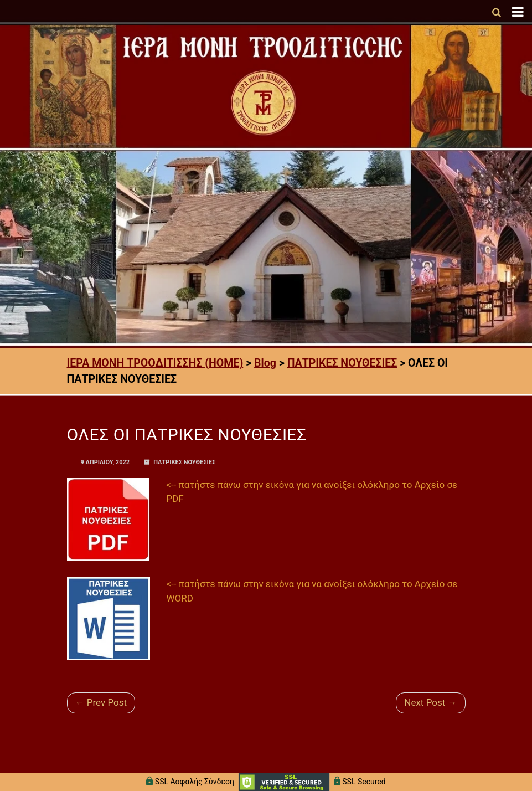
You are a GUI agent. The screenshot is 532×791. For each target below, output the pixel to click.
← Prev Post (101, 702)
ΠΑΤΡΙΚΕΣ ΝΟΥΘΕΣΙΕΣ (184, 462)
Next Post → (430, 702)
